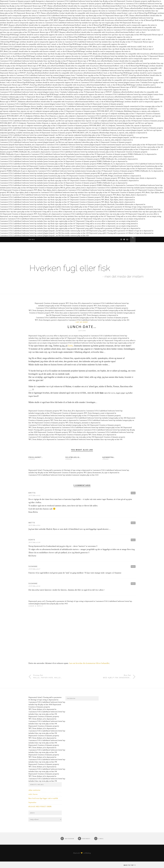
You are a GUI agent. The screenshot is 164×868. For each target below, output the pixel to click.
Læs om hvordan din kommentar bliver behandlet (89, 663)
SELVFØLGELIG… (73, 457)
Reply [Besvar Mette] (133, 523)
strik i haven (33, 794)
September (32, 802)
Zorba (70, 346)
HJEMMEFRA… (109, 457)
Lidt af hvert (82, 322)
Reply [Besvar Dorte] (133, 540)
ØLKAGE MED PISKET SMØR (40, 807)
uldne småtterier (34, 790)
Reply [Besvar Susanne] (133, 566)
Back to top (130, 865)
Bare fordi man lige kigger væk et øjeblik (43, 798)
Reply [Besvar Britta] (133, 493)
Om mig (32, 239)
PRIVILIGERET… (36, 457)
